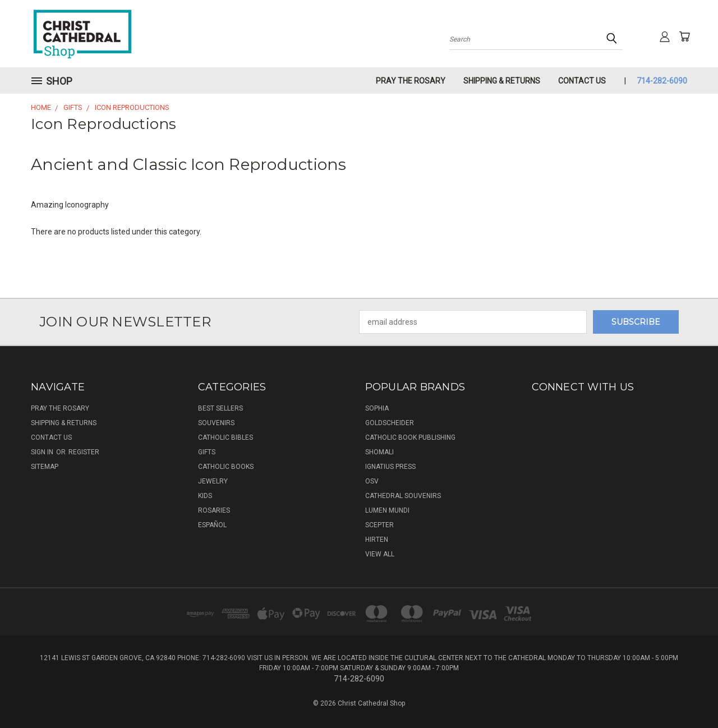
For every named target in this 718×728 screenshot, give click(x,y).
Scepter (379, 525)
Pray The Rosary (411, 81)
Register (84, 452)
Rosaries (214, 510)
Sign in (43, 452)
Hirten (377, 540)
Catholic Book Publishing (410, 437)
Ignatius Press (390, 467)
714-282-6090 (662, 81)
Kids (205, 496)
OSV (372, 481)
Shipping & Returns (502, 81)
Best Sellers (220, 408)
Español (212, 525)
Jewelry (213, 481)
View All (380, 554)
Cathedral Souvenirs (403, 496)
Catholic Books (226, 467)
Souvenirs (216, 423)
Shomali (379, 452)
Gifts (207, 452)
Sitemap (45, 467)
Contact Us (582, 81)
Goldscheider (390, 423)
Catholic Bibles (225, 437)
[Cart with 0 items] (684, 36)
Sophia (377, 408)
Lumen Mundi (387, 510)
